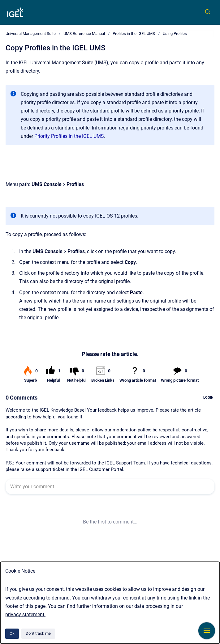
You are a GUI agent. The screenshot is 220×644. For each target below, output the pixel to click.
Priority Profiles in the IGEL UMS (69, 136)
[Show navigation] (207, 631)
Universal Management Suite (31, 34)
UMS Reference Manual (84, 34)
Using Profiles (175, 34)
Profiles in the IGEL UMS (134, 34)
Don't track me (38, 633)
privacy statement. (25, 614)
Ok (12, 633)
